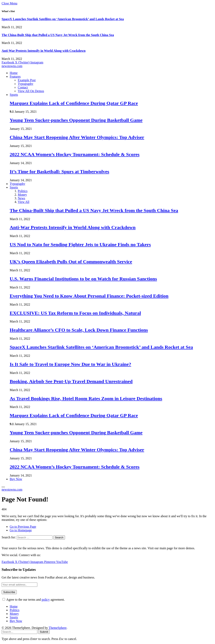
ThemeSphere (58, 628)
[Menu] (3, 487)
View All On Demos (31, 91)
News (21, 198)
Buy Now (16, 479)
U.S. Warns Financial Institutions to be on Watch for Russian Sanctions (83, 279)
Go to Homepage (21, 530)
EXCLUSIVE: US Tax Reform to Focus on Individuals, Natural (75, 313)
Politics (23, 191)
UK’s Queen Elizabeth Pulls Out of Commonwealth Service (71, 262)
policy (46, 600)
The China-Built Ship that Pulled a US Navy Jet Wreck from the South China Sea (58, 35)
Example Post (27, 80)
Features (15, 76)
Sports (14, 95)
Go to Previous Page (23, 527)
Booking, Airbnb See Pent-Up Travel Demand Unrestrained (71, 381)
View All (24, 202)
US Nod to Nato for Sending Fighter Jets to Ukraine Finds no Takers (80, 244)
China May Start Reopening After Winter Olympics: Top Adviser (77, 137)
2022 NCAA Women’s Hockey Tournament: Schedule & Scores (75, 154)
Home (14, 73)
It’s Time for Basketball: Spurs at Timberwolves (59, 172)
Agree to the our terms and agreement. (34, 600)
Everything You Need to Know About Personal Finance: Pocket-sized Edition (89, 296)
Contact (23, 87)
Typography (26, 84)
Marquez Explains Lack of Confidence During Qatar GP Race (74, 103)
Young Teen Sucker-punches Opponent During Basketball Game (76, 120)
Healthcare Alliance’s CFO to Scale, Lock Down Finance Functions (79, 330)
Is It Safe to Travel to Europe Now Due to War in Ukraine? (70, 364)
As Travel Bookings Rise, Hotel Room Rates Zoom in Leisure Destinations (86, 398)
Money (22, 195)
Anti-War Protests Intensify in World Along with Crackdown (44, 51)
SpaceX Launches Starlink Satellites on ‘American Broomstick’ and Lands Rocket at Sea (63, 19)
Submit (44, 632)
